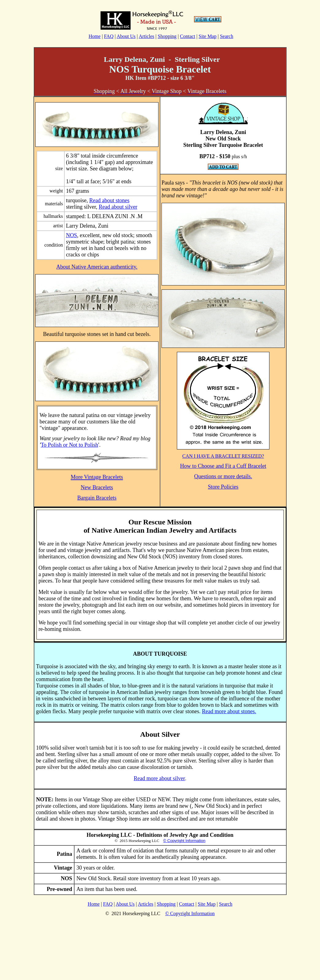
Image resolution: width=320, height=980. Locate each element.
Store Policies (223, 487)
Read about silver (118, 207)
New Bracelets (97, 487)
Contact (188, 36)
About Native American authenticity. (97, 267)
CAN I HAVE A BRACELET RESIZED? (223, 456)
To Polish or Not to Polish (69, 445)
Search (227, 36)
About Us (126, 36)
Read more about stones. (229, 711)
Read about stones (109, 200)
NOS (71, 235)
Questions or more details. (223, 476)
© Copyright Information (184, 841)
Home (95, 36)
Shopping (167, 36)
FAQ (109, 36)
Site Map (208, 36)
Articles (147, 36)
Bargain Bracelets (97, 498)
